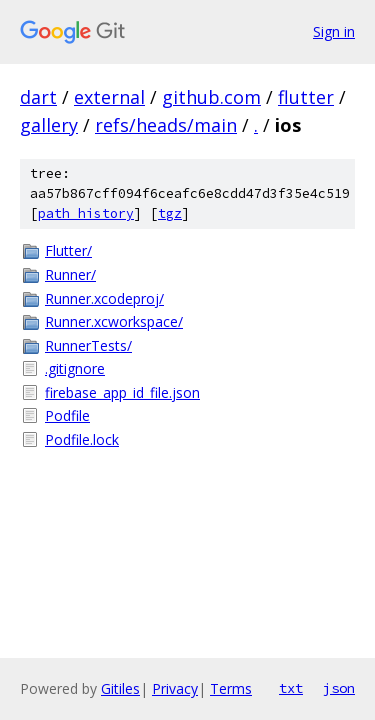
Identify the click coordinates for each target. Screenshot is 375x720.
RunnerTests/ (88, 345)
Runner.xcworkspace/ (114, 321)
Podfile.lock (82, 439)
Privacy (175, 688)
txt (291, 688)
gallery (49, 125)
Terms (231, 688)
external (109, 97)
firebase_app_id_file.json (122, 392)
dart (38, 97)
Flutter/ (68, 250)
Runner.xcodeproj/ (104, 298)
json (339, 688)
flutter (306, 97)
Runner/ (70, 274)
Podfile (67, 415)
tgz (170, 213)
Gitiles (120, 688)
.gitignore (75, 368)
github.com (211, 97)
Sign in (334, 31)
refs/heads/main (166, 125)
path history (86, 213)
